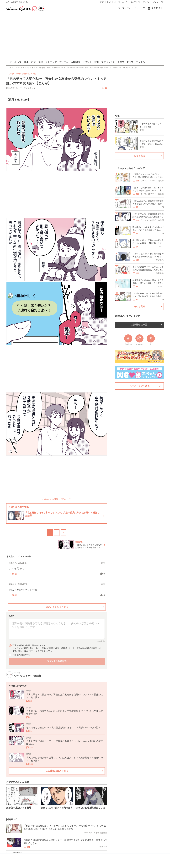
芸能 (96, 62)
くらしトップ (15, 62)
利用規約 (16, 655)
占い (139, 2)
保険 (41, 62)
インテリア (51, 62)
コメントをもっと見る (57, 607)
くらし (109, 2)
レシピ (116, 2)
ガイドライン (32, 651)
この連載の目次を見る (57, 771)
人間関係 (75, 62)
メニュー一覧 (158, 2)
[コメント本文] (57, 629)
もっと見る (139, 156)
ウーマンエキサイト (29, 88)
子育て (102, 2)
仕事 (26, 62)
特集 (117, 116)
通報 (103, 563)
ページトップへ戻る (139, 386)
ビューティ (125, 2)
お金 (33, 62)
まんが (133, 2)
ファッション (108, 62)
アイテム (64, 62)
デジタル (140, 62)
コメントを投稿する (57, 661)
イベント (87, 62)
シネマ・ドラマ (125, 62)
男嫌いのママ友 (29, 74)
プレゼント (147, 2)
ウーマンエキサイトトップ (131, 8)
